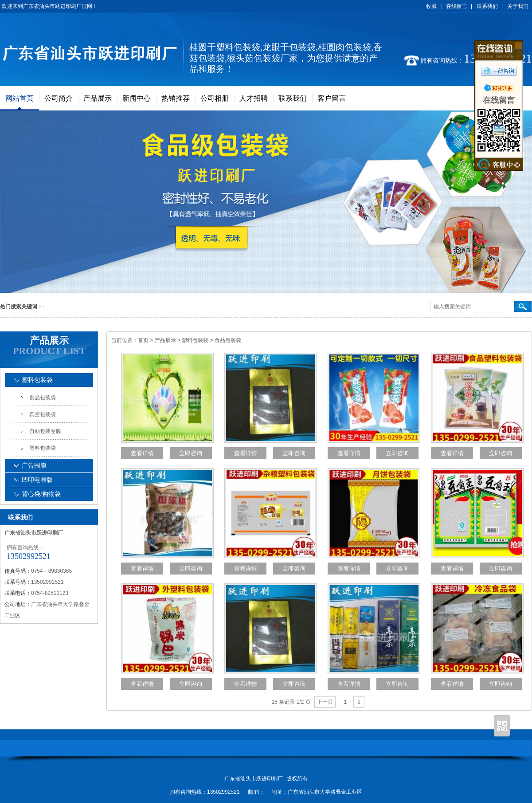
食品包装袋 (228, 340)
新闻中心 (137, 98)
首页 (143, 340)
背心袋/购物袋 (41, 494)
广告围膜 (34, 466)
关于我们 (518, 6)
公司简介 (59, 98)
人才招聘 (254, 98)
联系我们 (487, 6)
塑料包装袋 (196, 340)
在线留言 (457, 6)
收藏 (431, 6)
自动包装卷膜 (45, 431)
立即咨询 (191, 453)
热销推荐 (176, 98)
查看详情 (142, 453)
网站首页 (20, 98)
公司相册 (215, 98)
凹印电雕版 (37, 480)
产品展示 (98, 98)
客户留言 (332, 98)
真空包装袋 (43, 414)
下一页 (325, 702)
